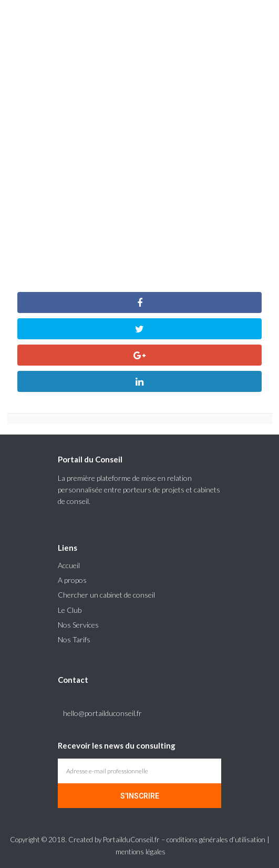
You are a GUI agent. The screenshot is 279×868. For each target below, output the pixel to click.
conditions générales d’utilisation (216, 840)
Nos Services (78, 625)
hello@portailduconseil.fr (102, 713)
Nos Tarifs (74, 639)
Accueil (69, 565)
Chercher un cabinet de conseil (106, 595)
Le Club (70, 610)
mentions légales (141, 852)
